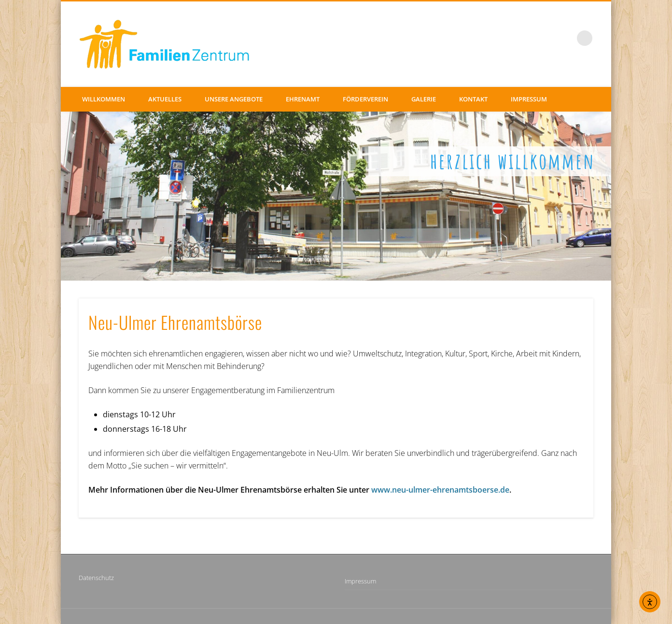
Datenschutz (96, 578)
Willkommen (104, 99)
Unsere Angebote (234, 99)
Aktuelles (165, 99)
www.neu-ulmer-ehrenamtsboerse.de (440, 490)
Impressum (529, 99)
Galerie (424, 99)
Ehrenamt (303, 99)
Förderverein (365, 99)
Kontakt (473, 99)
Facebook (565, 38)
